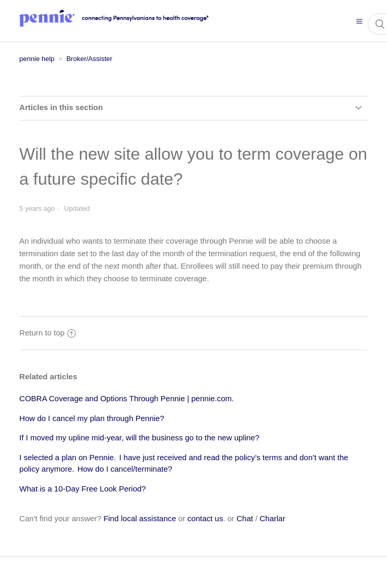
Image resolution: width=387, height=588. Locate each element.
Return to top (47, 333)
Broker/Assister (89, 59)
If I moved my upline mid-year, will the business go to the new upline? (139, 437)
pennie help (37, 59)
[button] (359, 21)
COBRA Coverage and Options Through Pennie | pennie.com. (126, 398)
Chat (245, 518)
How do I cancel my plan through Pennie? (92, 418)
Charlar (273, 518)
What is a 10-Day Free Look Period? (83, 489)
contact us (205, 518)
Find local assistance (140, 518)
